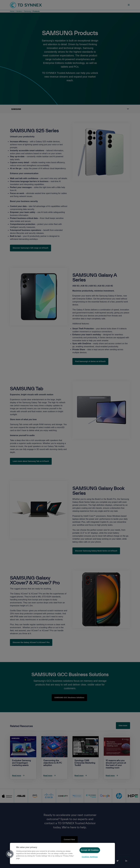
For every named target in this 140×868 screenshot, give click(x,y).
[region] (62, 853)
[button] (10, 854)
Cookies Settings (90, 857)
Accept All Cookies (90, 850)
